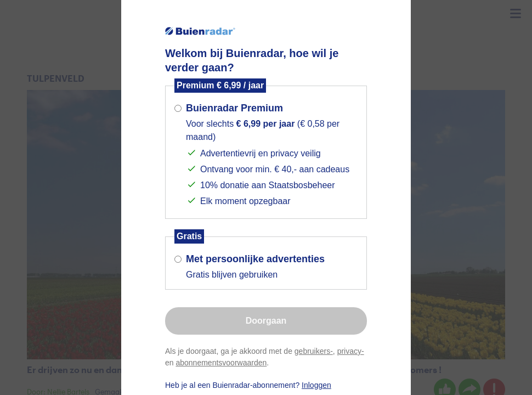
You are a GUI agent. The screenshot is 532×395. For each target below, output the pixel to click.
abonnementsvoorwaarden (221, 363)
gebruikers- (314, 351)
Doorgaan (266, 321)
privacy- (351, 351)
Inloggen (316, 385)
